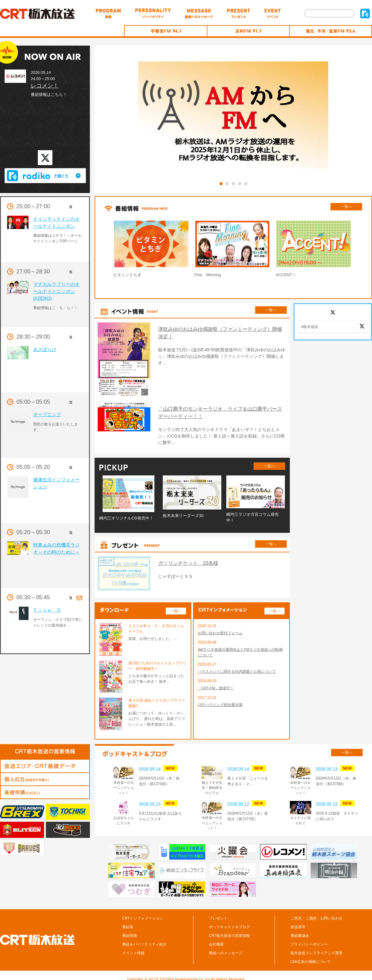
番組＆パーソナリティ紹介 (144, 939)
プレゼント (218, 913)
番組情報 (130, 930)
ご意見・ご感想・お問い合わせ (317, 913)
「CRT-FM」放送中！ (216, 683)
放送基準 (298, 921)
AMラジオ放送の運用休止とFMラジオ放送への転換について (240, 647)
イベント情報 (133, 947)
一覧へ (346, 207)
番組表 (128, 921)
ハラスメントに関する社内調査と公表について (237, 667)
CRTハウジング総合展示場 (220, 700)
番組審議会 (300, 930)
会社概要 (216, 939)
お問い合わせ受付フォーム (220, 627)
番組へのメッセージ (226, 947)
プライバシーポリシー (309, 939)
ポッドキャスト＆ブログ (229, 921)
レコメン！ (45, 86)
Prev (97, 250)
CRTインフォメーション (143, 913)
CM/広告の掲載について (311, 956)
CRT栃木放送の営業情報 (229, 930)
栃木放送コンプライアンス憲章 (317, 947)
